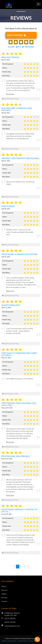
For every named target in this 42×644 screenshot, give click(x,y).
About (4, 586)
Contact (4, 601)
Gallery (4, 594)
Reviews (4, 598)
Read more (10, 94)
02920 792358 (10, 622)
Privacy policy (29, 641)
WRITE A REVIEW (16, 35)
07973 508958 (10, 618)
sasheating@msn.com (12, 626)
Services (4, 590)
